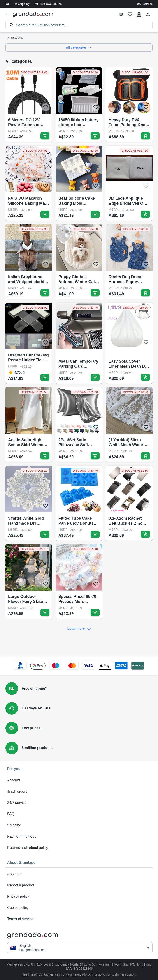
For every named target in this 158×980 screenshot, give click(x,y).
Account (79, 780)
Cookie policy (79, 908)
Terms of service (79, 919)
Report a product (79, 885)
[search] (84, 25)
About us (79, 874)
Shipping (79, 825)
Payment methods (79, 837)
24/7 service (145, 4)
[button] (80, 948)
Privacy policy (79, 897)
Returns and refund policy (79, 848)
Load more (79, 629)
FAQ (79, 814)
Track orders (79, 792)
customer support (123, 974)
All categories (79, 48)
